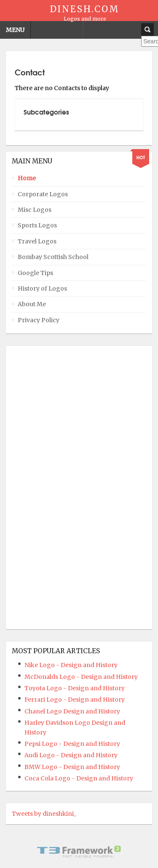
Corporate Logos (43, 194)
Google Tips (35, 273)
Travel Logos (37, 241)
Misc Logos (35, 210)
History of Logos (42, 288)
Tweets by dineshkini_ (44, 814)
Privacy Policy (39, 320)
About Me (32, 304)
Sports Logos (37, 225)
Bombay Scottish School (53, 257)
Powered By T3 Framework (79, 852)
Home (27, 178)
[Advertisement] (46, 487)
